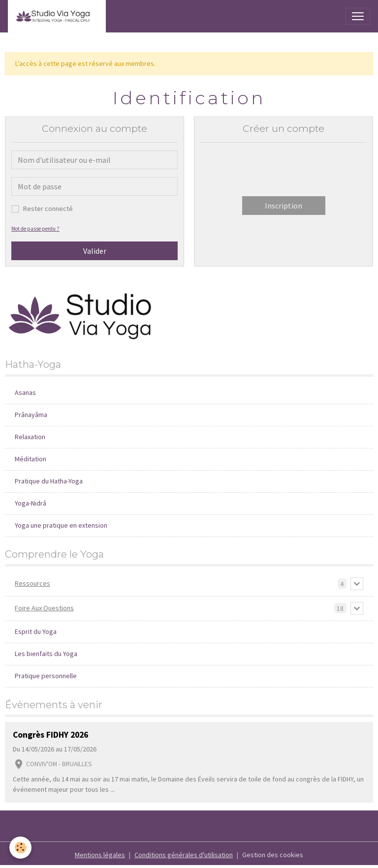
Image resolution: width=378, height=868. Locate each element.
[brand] (57, 16)
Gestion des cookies (273, 855)
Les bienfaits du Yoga (46, 654)
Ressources (32, 583)
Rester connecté (48, 209)
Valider (95, 251)
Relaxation (30, 437)
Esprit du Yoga (36, 631)
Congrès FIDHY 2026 (50, 735)
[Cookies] (21, 848)
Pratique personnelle (46, 676)
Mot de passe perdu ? (35, 229)
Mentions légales (100, 855)
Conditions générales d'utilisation (184, 855)
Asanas (25, 392)
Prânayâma (31, 415)
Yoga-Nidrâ (31, 503)
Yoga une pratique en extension (61, 525)
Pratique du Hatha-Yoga (49, 481)
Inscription (283, 206)
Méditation (31, 459)
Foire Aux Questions (44, 608)
